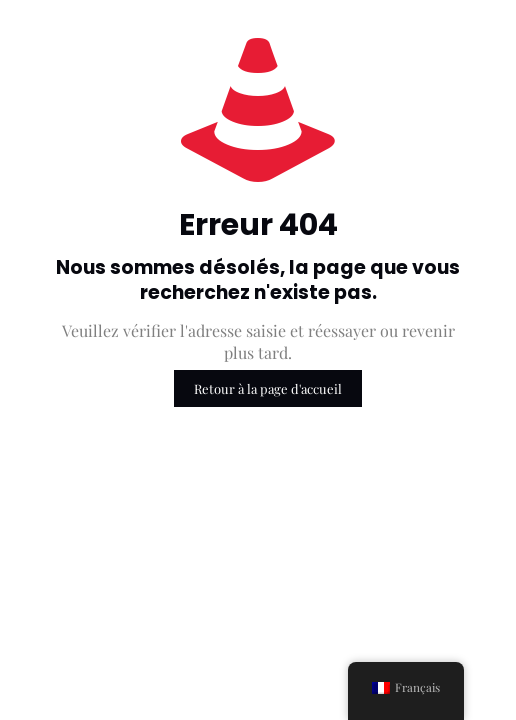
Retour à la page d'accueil (268, 388)
